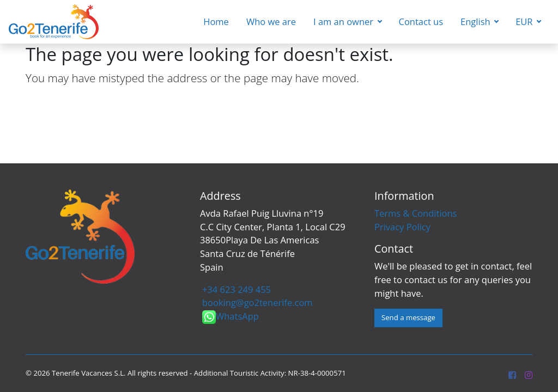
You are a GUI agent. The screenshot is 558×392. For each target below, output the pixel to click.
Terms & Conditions (416, 213)
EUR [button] (525, 22)
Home (216, 22)
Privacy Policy (402, 227)
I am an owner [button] (344, 22)
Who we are (271, 22)
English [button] (477, 22)
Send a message (408, 317)
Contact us (421, 22)
